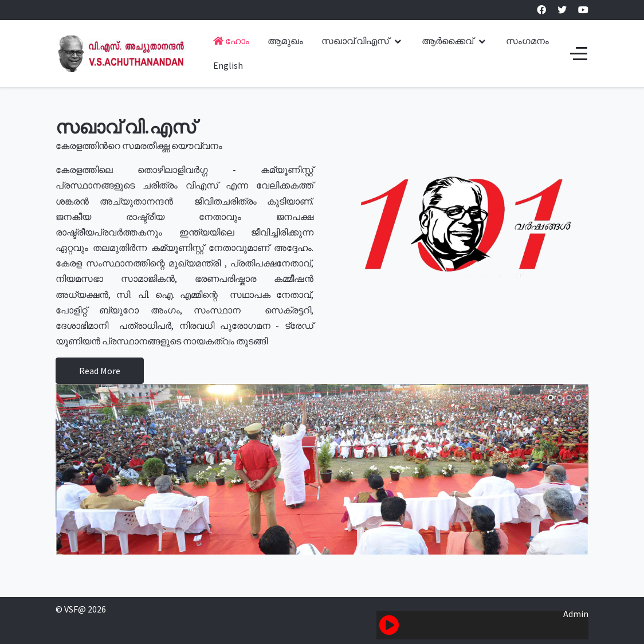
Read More (100, 371)
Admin (576, 614)
